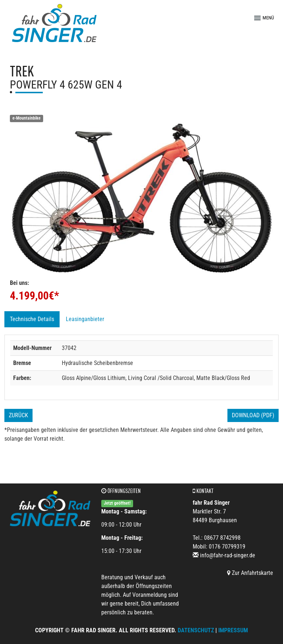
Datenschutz (196, 630)
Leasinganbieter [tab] (85, 319)
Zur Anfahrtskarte (250, 573)
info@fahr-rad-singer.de (228, 555)
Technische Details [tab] (32, 319)
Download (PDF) (253, 415)
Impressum (233, 630)
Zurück (18, 415)
